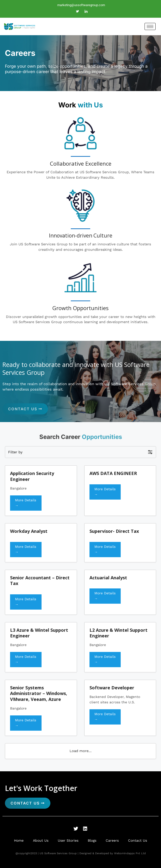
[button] (80, 452)
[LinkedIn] (86, 12)
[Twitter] (77, 12)
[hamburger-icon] (150, 26)
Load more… (81, 751)
